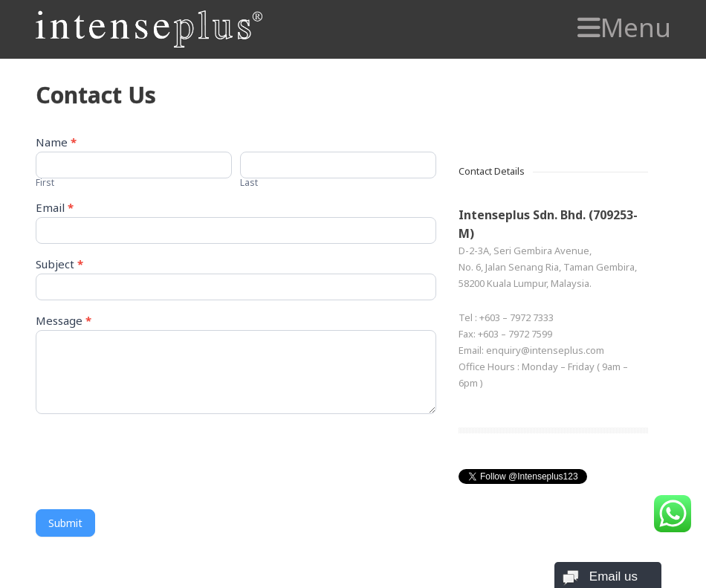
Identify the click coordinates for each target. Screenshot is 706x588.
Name (56, 143)
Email (55, 209)
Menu (624, 28)
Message (64, 322)
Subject (59, 265)
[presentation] (149, 458)
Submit (65, 523)
